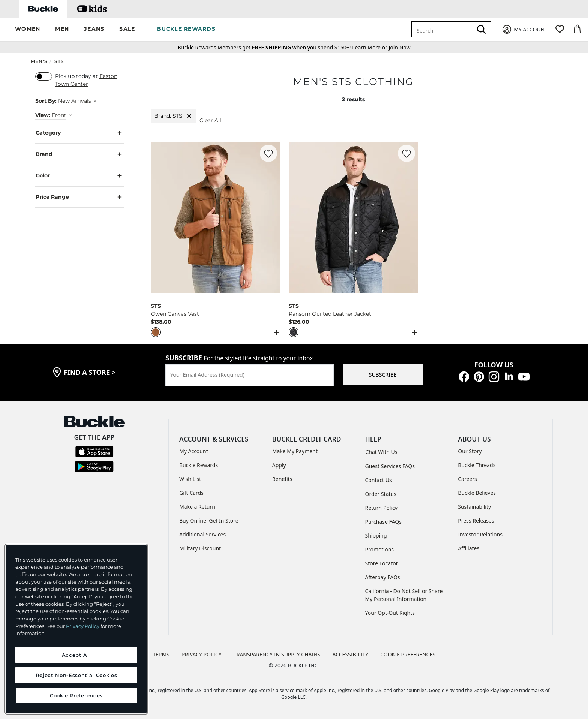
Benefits (282, 479)
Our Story (470, 451)
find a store (90, 372)
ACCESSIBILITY (351, 654)
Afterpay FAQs (383, 577)
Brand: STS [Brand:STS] (174, 116)
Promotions (380, 549)
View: (43, 115)
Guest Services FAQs (390, 466)
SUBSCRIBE (383, 375)
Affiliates (469, 548)
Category (79, 133)
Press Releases (476, 521)
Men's (39, 61)
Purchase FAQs (383, 522)
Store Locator (382, 563)
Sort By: (46, 101)
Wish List (190, 479)
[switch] (44, 76)
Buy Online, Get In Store (209, 521)
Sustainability (474, 507)
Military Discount (200, 548)
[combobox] (443, 29)
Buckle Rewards (199, 465)
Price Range (79, 197)
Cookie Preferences (408, 654)
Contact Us (379, 480)
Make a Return (197, 507)
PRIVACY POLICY (202, 654)
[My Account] (524, 29)
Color (79, 176)
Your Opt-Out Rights (390, 613)
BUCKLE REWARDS (186, 29)
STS (59, 61)
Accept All (76, 655)
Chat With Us (382, 452)
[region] (76, 629)
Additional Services (202, 534)
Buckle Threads (477, 465)
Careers (467, 479)
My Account (194, 451)
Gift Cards (191, 493)
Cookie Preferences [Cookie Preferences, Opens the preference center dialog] (76, 695)
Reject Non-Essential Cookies (76, 675)
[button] (28, 29)
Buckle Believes (477, 493)
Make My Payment (295, 451)
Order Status (381, 494)
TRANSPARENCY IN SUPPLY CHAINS (277, 654)
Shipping (376, 536)
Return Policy (381, 508)
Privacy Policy (83, 626)
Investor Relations (480, 534)
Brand (79, 154)
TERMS (161, 654)
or (370, 47)
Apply (279, 465)
